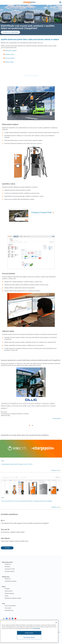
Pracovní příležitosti (10, 606)
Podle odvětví (9, 591)
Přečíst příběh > (57, 419)
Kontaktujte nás (9, 610)
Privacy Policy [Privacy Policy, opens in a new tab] (37, 628)
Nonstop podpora (10, 571)
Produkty (7, 589)
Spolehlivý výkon (10, 54)
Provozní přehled (10, 58)
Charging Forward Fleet (43, 212)
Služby (7, 596)
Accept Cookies (29, 633)
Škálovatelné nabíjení (11, 51)
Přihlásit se (8, 564)
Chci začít (7, 548)
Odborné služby (9, 62)
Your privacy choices (29, 637)
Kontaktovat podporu (11, 581)
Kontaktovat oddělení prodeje (13, 598)
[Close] (56, 623)
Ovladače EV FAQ (10, 569)
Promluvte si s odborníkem (10, 32)
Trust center (8, 608)
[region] (29, 631)
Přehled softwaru (9, 593)
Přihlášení (7, 567)
